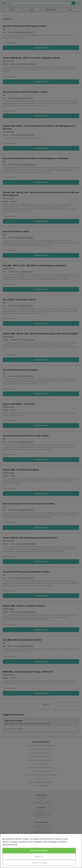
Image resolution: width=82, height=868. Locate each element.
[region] (41, 851)
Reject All (39, 857)
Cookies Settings (39, 863)
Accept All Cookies (39, 850)
